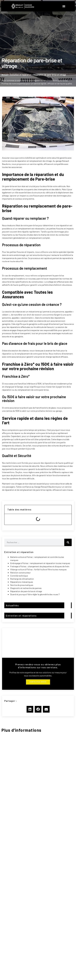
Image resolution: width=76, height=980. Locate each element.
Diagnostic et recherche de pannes (26, 588)
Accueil (5, 75)
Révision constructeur (20, 573)
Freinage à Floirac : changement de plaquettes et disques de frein (40, 566)
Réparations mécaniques (22, 582)
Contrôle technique (19, 576)
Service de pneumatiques (22, 585)
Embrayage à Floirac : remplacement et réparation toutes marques (40, 563)
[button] (64, 6)
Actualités (12, 605)
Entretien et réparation (21, 75)
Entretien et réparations (21, 616)
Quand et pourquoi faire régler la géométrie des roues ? (35, 594)
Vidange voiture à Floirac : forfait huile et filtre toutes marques (38, 569)
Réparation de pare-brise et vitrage (26, 591)
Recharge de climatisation (22, 579)
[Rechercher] (68, 542)
